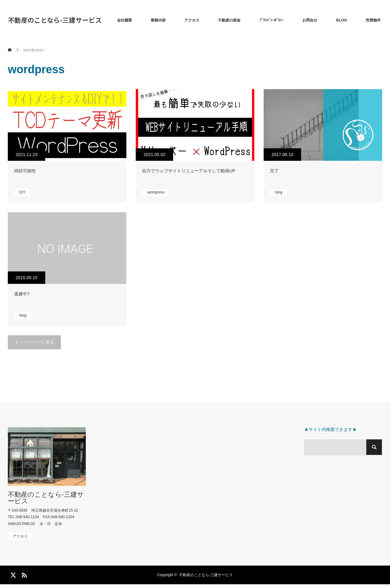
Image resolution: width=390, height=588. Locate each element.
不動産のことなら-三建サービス (55, 20)
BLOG (341, 20)
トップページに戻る (34, 342)
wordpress (156, 192)
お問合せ (310, 20)
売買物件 (373, 20)
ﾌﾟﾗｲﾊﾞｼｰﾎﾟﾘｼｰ (271, 20)
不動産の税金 (229, 20)
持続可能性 (25, 171)
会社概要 (124, 20)
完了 (274, 171)
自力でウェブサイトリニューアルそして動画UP (189, 171)
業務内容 (158, 20)
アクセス (192, 20)
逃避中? (22, 294)
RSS (23, 574)
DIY (22, 192)
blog (279, 192)
